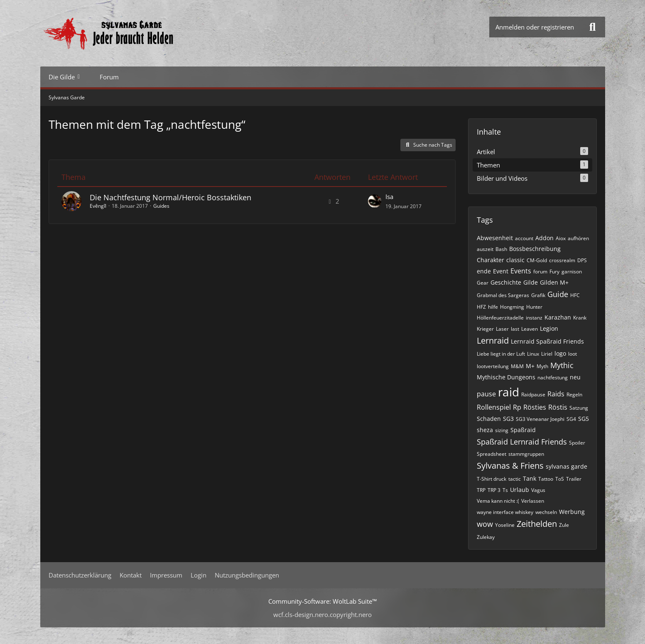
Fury (554, 272)
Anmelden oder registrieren (535, 27)
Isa (389, 197)
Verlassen (533, 501)
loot (573, 354)
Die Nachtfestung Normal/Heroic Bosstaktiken (170, 197)
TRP (481, 490)
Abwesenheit (495, 238)
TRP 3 (494, 490)
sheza (485, 430)
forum (540, 272)
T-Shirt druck (492, 479)
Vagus (538, 490)
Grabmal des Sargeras (503, 295)
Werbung (572, 512)
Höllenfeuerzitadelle (500, 318)
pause (486, 394)
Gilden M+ (554, 282)
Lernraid (493, 340)
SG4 (571, 419)
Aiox (561, 238)
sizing (502, 430)
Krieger (485, 329)
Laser (502, 329)
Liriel (547, 354)
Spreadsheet (492, 454)
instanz (534, 318)
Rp (517, 407)
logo (560, 353)
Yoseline (505, 525)
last (515, 329)
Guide (558, 294)
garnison (572, 272)
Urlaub (520, 490)
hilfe (493, 307)
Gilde (531, 282)
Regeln (574, 395)
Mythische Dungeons (506, 377)
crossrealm (562, 260)
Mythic (562, 365)
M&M (517, 366)
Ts (505, 490)
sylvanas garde (567, 466)
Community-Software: (322, 601)
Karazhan (558, 317)
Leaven (530, 329)
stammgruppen (526, 454)
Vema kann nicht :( (498, 501)
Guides (161, 206)
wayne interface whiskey (505, 512)
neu (575, 377)
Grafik (538, 295)
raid (509, 392)
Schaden (489, 419)
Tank (530, 478)
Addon (544, 238)
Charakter (490, 260)
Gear (483, 283)
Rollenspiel (494, 407)
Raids (556, 394)
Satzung (579, 408)
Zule (564, 525)
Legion (549, 328)
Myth (542, 366)
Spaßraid (523, 430)
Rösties (535, 407)
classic (515, 260)
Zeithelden (537, 524)
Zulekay (486, 537)
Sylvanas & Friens (510, 466)
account (524, 238)
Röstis (558, 407)
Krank (580, 318)
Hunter (534, 307)
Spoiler (577, 443)
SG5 (584, 419)
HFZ (481, 307)
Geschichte (506, 282)
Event (501, 271)
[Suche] (593, 27)
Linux (533, 354)
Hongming (512, 307)
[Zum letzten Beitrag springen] (375, 201)
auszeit (485, 249)
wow (485, 524)
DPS (582, 260)
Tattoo (546, 479)
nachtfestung (553, 377)
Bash (501, 249)
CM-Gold (537, 260)
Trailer (574, 479)
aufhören (578, 238)
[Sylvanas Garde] (134, 33)
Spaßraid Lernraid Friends (522, 442)
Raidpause (533, 395)
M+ (530, 366)
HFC (575, 295)
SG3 (508, 419)
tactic (515, 479)
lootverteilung (493, 366)
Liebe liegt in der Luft (501, 354)
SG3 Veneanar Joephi (540, 419)
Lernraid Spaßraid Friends (547, 341)
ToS (560, 479)
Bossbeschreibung (535, 249)
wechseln (546, 512)
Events (521, 271)
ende (484, 271)
